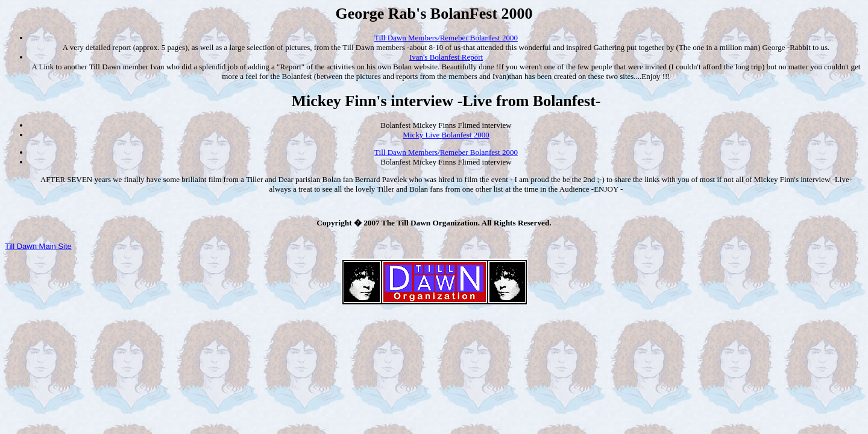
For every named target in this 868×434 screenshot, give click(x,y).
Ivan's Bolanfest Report (446, 57)
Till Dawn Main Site (38, 246)
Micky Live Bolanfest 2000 (446, 135)
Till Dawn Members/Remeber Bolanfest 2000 (446, 38)
